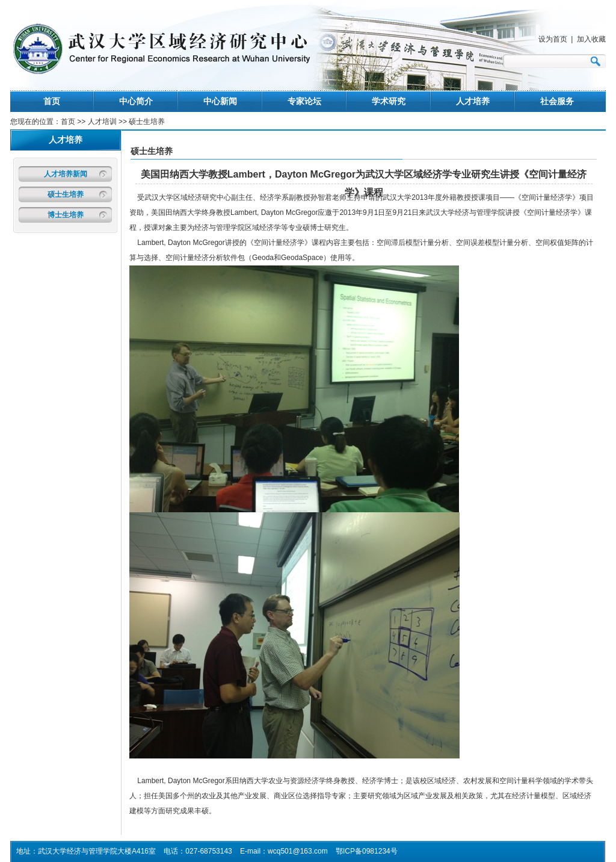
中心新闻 (220, 101)
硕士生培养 (66, 194)
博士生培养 (66, 215)
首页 (52, 101)
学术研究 (389, 101)
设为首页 (553, 39)
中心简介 (136, 101)
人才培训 (103, 122)
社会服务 (557, 101)
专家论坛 (304, 101)
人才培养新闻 (66, 174)
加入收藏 (591, 39)
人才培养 (473, 101)
